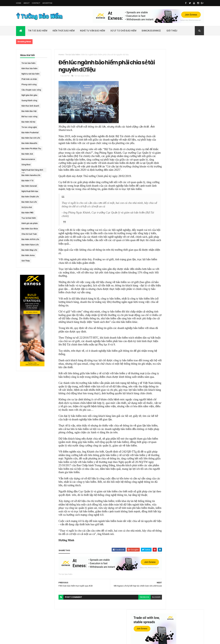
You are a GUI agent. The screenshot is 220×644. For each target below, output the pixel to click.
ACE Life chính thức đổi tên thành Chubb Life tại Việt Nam (188, 146)
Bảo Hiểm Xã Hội (28, 122)
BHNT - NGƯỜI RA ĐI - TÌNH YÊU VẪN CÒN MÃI (187, 176)
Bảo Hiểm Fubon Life (30, 245)
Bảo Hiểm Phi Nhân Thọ (31, 149)
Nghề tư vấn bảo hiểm (30, 74)
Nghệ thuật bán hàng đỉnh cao (30, 171)
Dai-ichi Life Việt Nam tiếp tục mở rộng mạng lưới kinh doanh (187, 132)
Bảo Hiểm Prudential (30, 133)
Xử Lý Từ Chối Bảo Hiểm (123, 31)
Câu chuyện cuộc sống (31, 90)
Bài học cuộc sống (29, 117)
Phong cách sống (29, 85)
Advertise (47, 3)
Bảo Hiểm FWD (28, 213)
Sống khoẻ (26, 165)
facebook (134, 617)
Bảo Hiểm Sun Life (29, 202)
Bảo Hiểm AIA (27, 154)
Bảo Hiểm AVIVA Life (30, 239)
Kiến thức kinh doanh (30, 106)
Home (19, 3)
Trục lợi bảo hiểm (29, 218)
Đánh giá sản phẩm (30, 223)
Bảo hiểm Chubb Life (30, 197)
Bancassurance (151, 31)
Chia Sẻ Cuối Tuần (29, 234)
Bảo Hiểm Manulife (29, 143)
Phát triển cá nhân (29, 79)
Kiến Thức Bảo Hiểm (64, 31)
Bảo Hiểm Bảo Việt (29, 111)
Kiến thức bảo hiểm (29, 69)
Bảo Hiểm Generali (29, 186)
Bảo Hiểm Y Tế (27, 181)
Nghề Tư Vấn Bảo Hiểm (93, 31)
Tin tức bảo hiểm (28, 63)
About (27, 3)
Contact (36, 3)
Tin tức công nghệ (29, 127)
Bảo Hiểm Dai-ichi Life (31, 138)
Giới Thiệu (172, 31)
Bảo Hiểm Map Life (29, 250)
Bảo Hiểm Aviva (28, 255)
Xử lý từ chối (27, 207)
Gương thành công (29, 101)
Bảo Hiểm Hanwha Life (31, 175)
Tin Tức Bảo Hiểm (38, 31)
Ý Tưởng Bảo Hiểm (64, 640)
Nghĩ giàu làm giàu (29, 95)
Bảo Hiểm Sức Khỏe (30, 229)
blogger (145, 617)
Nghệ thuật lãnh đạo (30, 191)
